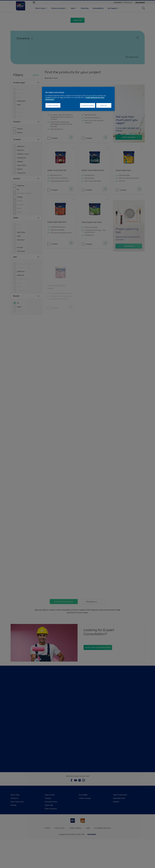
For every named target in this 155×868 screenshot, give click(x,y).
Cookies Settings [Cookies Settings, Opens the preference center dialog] (53, 105)
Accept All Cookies (87, 105)
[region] (78, 99)
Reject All (104, 105)
